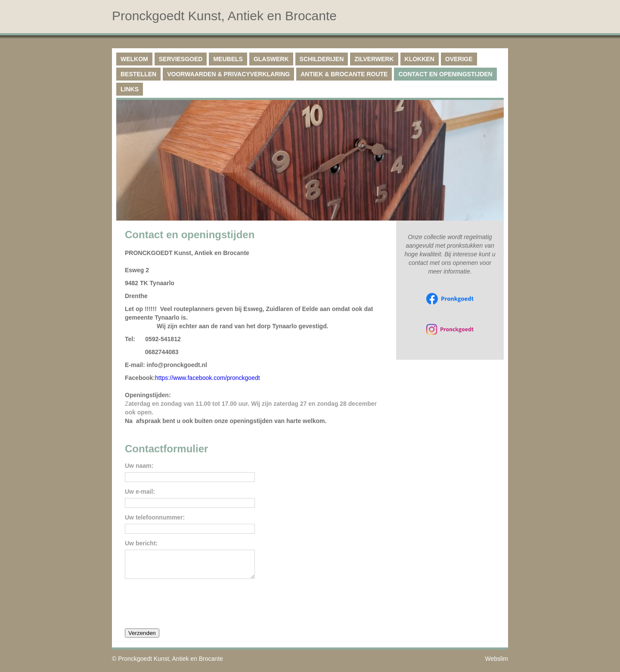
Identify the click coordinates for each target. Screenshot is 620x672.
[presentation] (190, 608)
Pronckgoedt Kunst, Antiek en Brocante (170, 664)
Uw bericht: (141, 543)
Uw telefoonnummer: (155, 518)
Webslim (497, 664)
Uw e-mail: (140, 492)
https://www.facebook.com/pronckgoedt (208, 378)
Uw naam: (139, 466)
